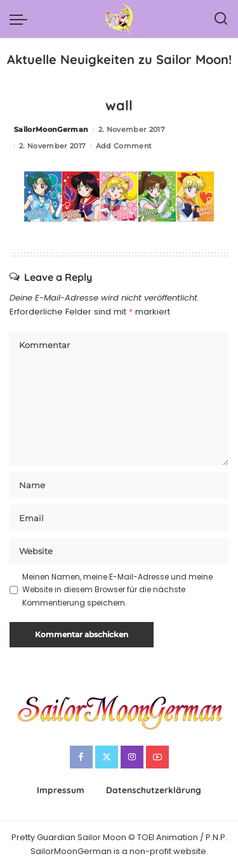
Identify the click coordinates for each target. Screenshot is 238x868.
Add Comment (124, 146)
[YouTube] (157, 757)
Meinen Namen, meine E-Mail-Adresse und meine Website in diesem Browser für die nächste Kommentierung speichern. (117, 590)
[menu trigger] (22, 19)
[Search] (221, 19)
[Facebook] (81, 757)
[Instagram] (132, 757)
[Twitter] (107, 757)
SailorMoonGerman (51, 129)
